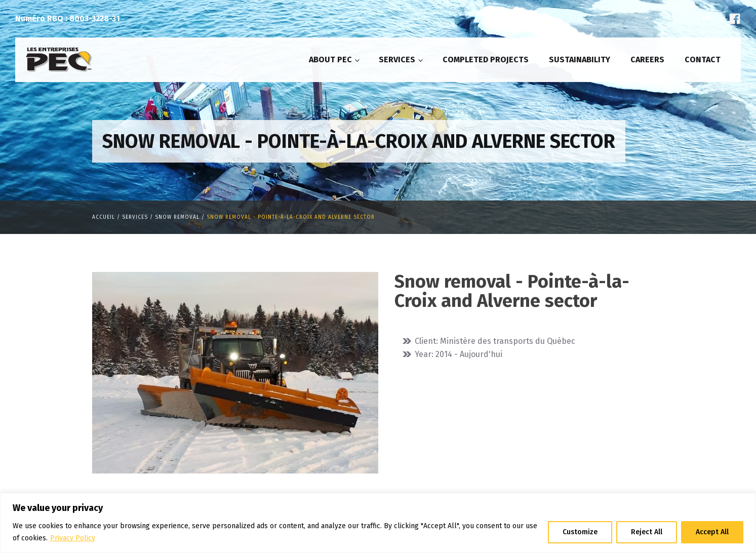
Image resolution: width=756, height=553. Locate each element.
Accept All (712, 532)
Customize (580, 532)
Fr (707, 18)
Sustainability (580, 60)
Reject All (647, 532)
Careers (647, 60)
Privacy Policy (73, 538)
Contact (703, 60)
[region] (378, 523)
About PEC (330, 60)
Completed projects (486, 60)
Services (397, 60)
